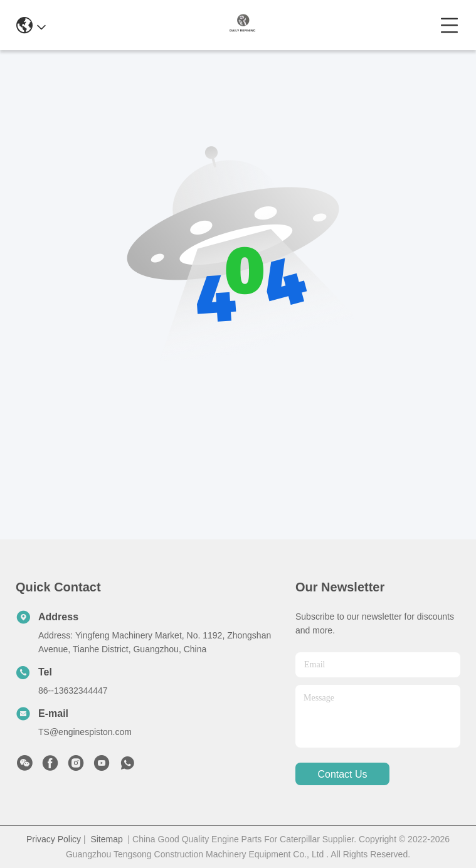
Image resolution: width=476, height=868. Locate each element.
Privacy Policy (54, 839)
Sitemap (106, 839)
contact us (342, 774)
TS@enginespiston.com (85, 732)
